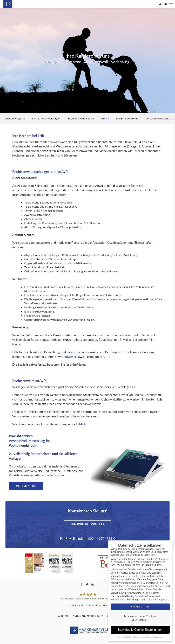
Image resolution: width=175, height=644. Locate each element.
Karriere (105, 119)
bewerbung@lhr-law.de (71, 357)
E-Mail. (81, 424)
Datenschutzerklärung (88, 616)
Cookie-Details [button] (125, 637)
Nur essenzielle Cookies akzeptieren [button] (140, 618)
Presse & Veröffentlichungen (46, 119)
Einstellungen (133, 599)
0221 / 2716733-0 (102, 538)
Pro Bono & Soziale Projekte (80, 119)
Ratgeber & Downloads (127, 119)
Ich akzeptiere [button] (140, 607)
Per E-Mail (67, 538)
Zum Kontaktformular (87, 524)
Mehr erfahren (26, 486)
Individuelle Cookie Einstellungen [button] (140, 630)
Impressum (158, 637)
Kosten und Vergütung (14, 119)
